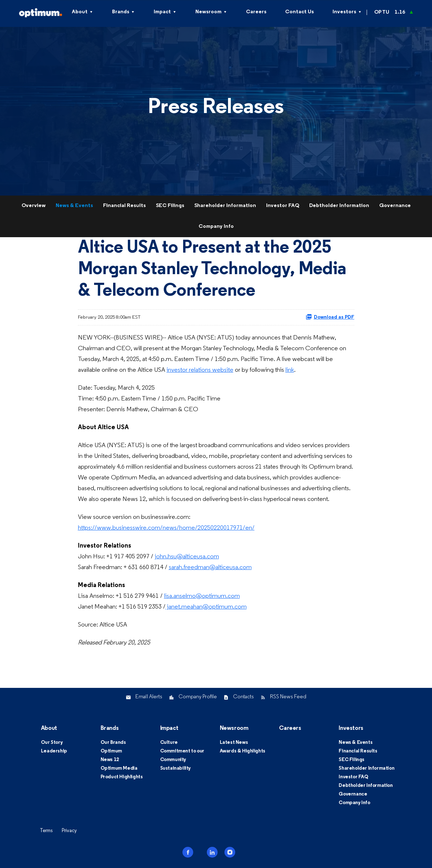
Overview (34, 206)
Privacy (69, 831)
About (49, 728)
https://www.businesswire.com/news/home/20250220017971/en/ (166, 528)
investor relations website (200, 370)
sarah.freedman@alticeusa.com (210, 567)
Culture (169, 743)
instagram (230, 852)
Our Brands (113, 743)
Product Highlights (122, 777)
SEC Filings (170, 206)
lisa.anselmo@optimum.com (202, 596)
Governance (395, 206)
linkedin (212, 852)
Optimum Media (119, 768)
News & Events (74, 206)
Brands (121, 12)
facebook (188, 852)
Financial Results (124, 206)
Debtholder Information (339, 206)
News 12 (110, 760)
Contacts (243, 697)
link (290, 370)
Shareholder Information (225, 206)
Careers (256, 12)
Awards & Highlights (243, 751)
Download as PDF (330, 317)
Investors (344, 12)
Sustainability (175, 768)
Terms (46, 831)
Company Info (216, 227)
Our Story (52, 743)
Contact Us (299, 12)
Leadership (54, 751)
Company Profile (198, 697)
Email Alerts (149, 697)
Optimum (111, 751)
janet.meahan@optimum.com (206, 607)
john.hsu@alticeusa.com (187, 557)
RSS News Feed (288, 697)
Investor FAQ (283, 206)
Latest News (234, 743)
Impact (162, 12)
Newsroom (208, 12)
